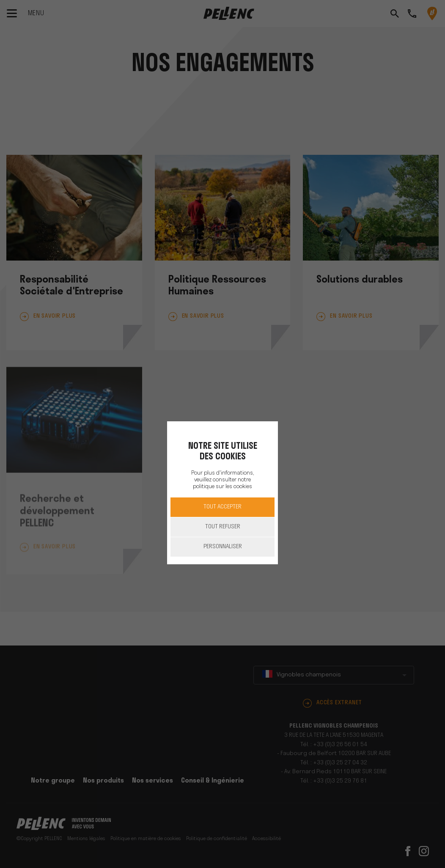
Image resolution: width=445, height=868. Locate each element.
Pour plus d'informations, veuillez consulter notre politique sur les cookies (222, 480)
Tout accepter (222, 507)
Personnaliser (223, 547)
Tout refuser (223, 527)
